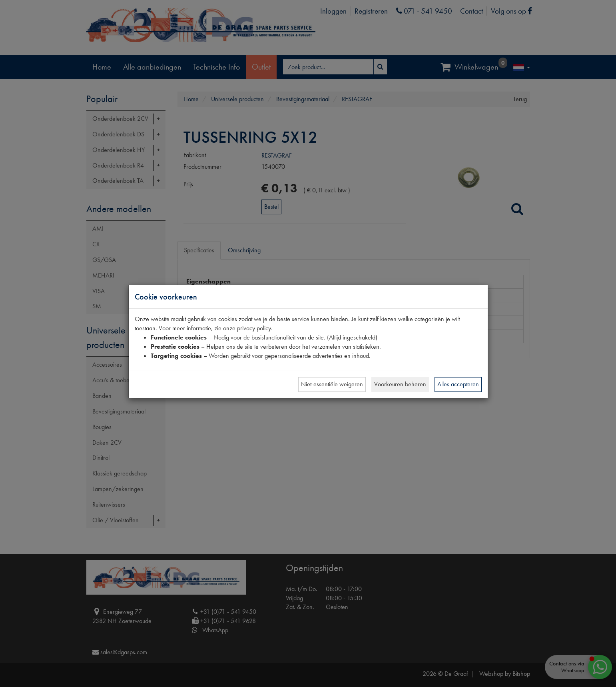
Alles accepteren (458, 384)
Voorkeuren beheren (400, 384)
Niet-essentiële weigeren (332, 384)
